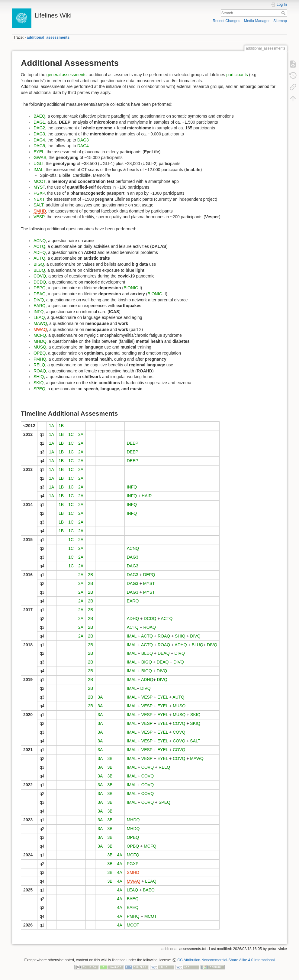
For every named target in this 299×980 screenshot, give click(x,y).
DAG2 (39, 128)
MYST (39, 187)
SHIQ (39, 377)
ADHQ (40, 252)
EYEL (39, 152)
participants (237, 75)
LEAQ (39, 317)
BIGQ (39, 264)
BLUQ (39, 270)
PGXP (39, 193)
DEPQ (40, 288)
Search (284, 13)
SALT (38, 205)
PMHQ (40, 359)
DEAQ (40, 294)
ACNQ (40, 241)
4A (120, 855)
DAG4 (39, 140)
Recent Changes (226, 21)
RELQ (39, 365)
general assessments (66, 75)
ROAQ (40, 371)
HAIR (147, 496)
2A (81, 434)
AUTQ (39, 258)
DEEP (133, 443)
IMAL (39, 170)
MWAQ (40, 329)
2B (90, 575)
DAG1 (39, 122)
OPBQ (40, 353)
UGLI (39, 164)
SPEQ (39, 389)
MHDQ (40, 341)
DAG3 (39, 134)
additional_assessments (48, 37)
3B (110, 758)
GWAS (40, 157)
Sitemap (280, 21)
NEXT (39, 199)
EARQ (40, 306)
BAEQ (39, 116)
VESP (39, 217)
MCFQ (40, 335)
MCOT (40, 181)
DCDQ (40, 282)
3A (100, 697)
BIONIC (131, 288)
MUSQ (40, 347)
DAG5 (39, 146)
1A (51, 426)
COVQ (40, 276)
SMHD (40, 211)
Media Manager (257, 21)
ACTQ (39, 246)
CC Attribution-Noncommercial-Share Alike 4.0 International (226, 960)
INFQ (39, 312)
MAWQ (40, 323)
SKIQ (39, 383)
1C (71, 434)
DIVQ (39, 300)
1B (61, 426)
